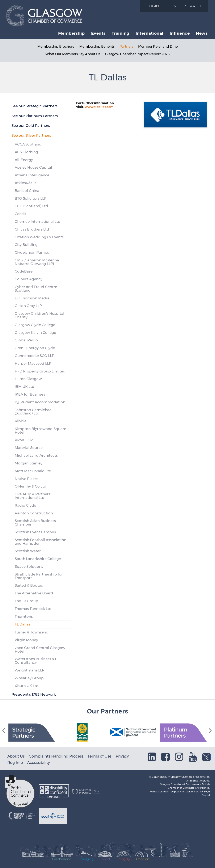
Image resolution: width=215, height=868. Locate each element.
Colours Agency (29, 279)
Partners (126, 47)
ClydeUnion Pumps (32, 252)
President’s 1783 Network (34, 694)
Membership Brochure (56, 47)
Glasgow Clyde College (35, 325)
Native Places (27, 479)
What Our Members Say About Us (73, 54)
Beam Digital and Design (178, 792)
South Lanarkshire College (38, 559)
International (149, 33)
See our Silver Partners (31, 135)
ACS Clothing (26, 152)
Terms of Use (100, 756)
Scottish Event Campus (35, 532)
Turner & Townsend (32, 632)
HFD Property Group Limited (40, 371)
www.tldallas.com (99, 107)
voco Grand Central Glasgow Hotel (40, 650)
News (202, 33)
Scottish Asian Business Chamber (35, 523)
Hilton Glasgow (28, 379)
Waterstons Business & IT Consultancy (36, 661)
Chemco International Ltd (38, 222)
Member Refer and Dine (158, 47)
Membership (71, 33)
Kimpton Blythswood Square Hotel (40, 431)
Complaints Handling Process (56, 756)
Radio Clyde (25, 505)
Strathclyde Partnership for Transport (39, 576)
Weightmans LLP (29, 670)
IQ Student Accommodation (40, 402)
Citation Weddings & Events (39, 237)
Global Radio (26, 340)
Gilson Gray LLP (28, 306)
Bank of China (27, 191)
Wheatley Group (29, 678)
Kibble (21, 421)
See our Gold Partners (31, 126)
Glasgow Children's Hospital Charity (39, 315)
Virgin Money (26, 640)
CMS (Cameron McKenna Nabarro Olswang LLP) (37, 262)
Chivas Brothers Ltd (32, 229)
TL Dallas (22, 624)
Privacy (122, 756)
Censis (20, 214)
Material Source (29, 448)
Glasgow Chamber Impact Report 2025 (137, 54)
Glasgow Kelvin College (35, 333)
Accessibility (38, 762)
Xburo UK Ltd (27, 686)
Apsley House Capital (33, 167)
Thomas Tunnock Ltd (33, 609)
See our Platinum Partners (35, 116)
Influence (180, 33)
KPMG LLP (24, 440)
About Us (16, 756)
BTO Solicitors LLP (31, 198)
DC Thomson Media (32, 298)
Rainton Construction (34, 513)
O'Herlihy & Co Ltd (31, 486)
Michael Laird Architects (36, 455)
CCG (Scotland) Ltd (31, 206)
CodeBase (24, 271)
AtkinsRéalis (26, 183)
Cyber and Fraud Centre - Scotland (37, 289)
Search (193, 6)
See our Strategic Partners (35, 106)
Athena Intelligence (32, 175)
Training (121, 33)
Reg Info (15, 762)
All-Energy (24, 160)
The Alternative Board (34, 593)
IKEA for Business (30, 394)
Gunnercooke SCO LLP (34, 356)
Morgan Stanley (29, 463)
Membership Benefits (97, 47)
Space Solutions (29, 566)
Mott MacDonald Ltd (33, 471)
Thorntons (24, 616)
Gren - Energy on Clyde (35, 348)
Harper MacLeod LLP (33, 363)
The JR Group (26, 601)
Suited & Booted (29, 585)
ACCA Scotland (28, 144)
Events (98, 33)
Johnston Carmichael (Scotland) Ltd (34, 412)
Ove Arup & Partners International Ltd (32, 496)
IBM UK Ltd (25, 387)
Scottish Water (28, 551)
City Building (26, 245)
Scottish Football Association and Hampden (41, 542)
